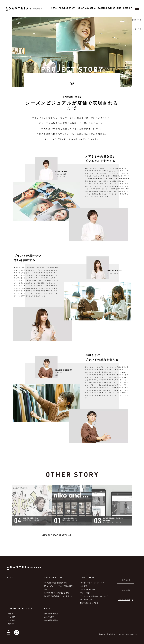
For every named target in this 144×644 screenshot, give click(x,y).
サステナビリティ (87, 600)
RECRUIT (128, 8)
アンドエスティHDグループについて (94, 596)
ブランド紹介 (85, 593)
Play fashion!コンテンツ (89, 603)
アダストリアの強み (88, 590)
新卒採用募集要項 (51, 614)
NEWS (54, 8)
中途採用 (137, 29)
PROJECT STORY (67, 8)
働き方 (11, 614)
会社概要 (84, 586)
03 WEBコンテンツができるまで (57, 593)
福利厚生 (11, 624)
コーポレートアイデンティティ (92, 583)
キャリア (11, 617)
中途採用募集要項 (51, 620)
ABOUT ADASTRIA (87, 8)
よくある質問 (49, 617)
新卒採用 (137, 20)
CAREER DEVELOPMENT (109, 8)
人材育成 (11, 620)
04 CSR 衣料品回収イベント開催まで (58, 596)
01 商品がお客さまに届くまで (55, 583)
